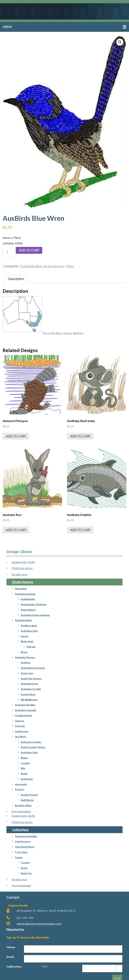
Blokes (24, 758)
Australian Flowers (25, 657)
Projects (20, 790)
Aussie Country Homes (33, 747)
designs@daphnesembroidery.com (39, 924)
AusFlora (25, 663)
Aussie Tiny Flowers (31, 679)
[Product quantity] (9, 253)
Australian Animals (25, 594)
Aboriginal (21, 589)
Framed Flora (28, 694)
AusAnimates (28, 599)
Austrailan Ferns (29, 684)
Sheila (24, 774)
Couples (25, 763)
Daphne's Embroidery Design (64, 12)
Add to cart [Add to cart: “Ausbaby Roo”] (16, 530)
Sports (24, 868)
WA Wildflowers (29, 700)
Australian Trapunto (26, 710)
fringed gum (20, 575)
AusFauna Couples (31, 742)
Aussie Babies (28, 610)
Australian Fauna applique (35, 615)
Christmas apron (22, 568)
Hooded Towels (29, 795)
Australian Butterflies (26, 836)
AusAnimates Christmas (34, 605)
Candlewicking (23, 716)
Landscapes (22, 732)
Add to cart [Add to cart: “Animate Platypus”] (16, 436)
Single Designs (54, 266)
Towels (19, 857)
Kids (23, 769)
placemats (21, 784)
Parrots (25, 636)
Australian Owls (29, 631)
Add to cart (29, 251)
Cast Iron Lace (23, 842)
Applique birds (29, 626)
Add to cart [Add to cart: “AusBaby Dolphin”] (80, 530)
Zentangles (27, 779)
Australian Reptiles (25, 705)
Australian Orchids (31, 689)
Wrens (70, 266)
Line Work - (21, 737)
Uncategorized (21, 812)
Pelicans (31, 647)
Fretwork (20, 726)
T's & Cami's (21, 852)
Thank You (26, 873)
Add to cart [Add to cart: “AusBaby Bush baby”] (80, 436)
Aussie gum (27, 673)
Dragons (20, 721)
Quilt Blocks (27, 800)
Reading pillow (23, 805)
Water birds (27, 642)
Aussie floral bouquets (33, 668)
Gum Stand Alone (25, 847)
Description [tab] (16, 279)
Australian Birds (31, 266)
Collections (20, 830)
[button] (64, 27)
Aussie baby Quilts (23, 562)
